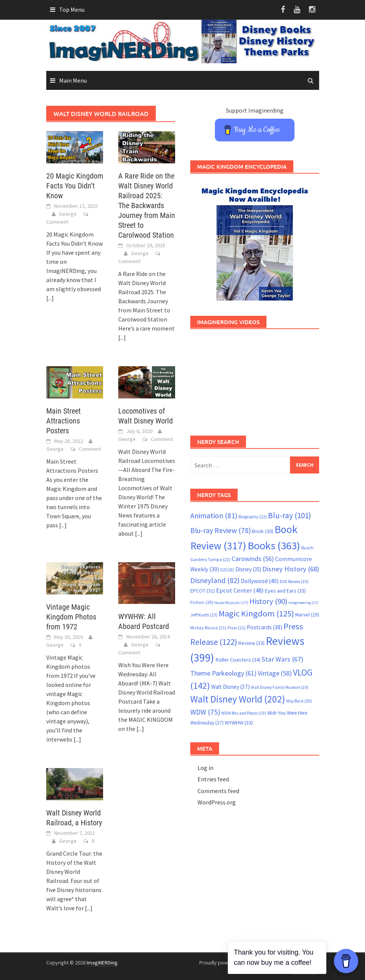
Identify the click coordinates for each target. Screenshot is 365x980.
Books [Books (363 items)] (274, 546)
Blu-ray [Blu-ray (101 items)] (290, 515)
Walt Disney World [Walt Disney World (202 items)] (238, 699)
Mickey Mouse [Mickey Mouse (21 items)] (208, 628)
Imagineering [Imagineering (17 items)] (303, 603)
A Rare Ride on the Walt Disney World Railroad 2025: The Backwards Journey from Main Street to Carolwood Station (147, 205)
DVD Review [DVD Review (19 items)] (294, 582)
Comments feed (218, 791)
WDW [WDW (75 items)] (205, 712)
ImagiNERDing (102, 963)
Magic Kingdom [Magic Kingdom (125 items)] (256, 613)
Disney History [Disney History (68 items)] (291, 569)
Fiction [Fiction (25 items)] (202, 602)
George (68, 214)
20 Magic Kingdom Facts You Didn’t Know (75, 186)
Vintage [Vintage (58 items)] (275, 673)
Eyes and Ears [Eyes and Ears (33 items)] (285, 591)
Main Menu (73, 80)
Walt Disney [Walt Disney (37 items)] (230, 687)
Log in (205, 768)
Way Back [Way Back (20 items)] (299, 701)
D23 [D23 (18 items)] (227, 570)
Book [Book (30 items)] (263, 531)
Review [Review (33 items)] (251, 643)
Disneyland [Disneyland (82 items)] (215, 580)
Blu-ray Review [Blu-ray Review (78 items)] (221, 530)
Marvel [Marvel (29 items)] (307, 615)
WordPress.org (217, 802)
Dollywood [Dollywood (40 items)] (260, 581)
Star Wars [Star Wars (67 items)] (282, 659)
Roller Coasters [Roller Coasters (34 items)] (238, 660)
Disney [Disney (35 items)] (248, 569)
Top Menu (72, 9)
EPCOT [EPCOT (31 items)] (203, 591)
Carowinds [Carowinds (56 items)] (253, 559)
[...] (50, 298)
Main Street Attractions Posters (63, 421)
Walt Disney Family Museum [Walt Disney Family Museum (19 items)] (280, 687)
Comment (57, 222)
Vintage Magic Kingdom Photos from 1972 (71, 617)
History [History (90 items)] (268, 601)
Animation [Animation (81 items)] (214, 516)
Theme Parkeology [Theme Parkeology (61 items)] (223, 673)
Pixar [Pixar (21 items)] (237, 628)
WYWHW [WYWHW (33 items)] (239, 723)
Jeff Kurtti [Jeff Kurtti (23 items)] (204, 615)
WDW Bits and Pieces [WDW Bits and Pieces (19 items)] (244, 713)
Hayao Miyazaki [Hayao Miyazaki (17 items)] (231, 603)
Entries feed (213, 779)
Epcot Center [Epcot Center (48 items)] (240, 590)
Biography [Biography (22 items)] (253, 517)
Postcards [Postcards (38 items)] (265, 627)
